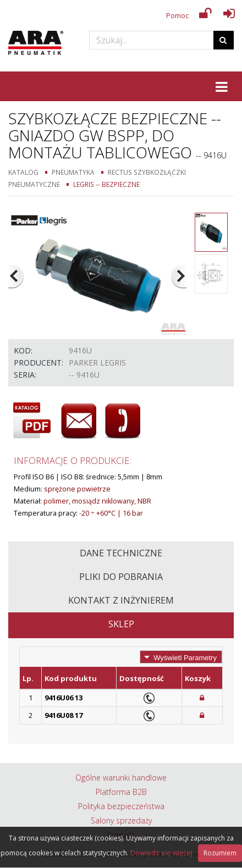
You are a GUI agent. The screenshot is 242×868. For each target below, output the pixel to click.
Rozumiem (220, 853)
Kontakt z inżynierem (121, 600)
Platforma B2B (121, 792)
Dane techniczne (121, 553)
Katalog (23, 172)
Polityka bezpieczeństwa (121, 806)
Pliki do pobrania (121, 577)
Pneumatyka (73, 172)
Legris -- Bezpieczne (106, 184)
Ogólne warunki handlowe (121, 778)
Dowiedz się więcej (161, 853)
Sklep (121, 624)
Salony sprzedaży (121, 820)
